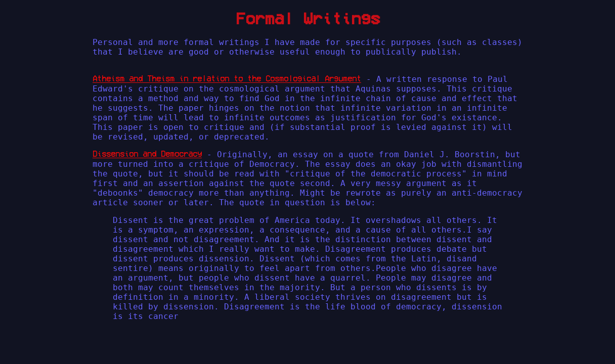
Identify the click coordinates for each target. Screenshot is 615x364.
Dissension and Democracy (147, 154)
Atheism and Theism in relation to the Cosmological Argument (227, 78)
